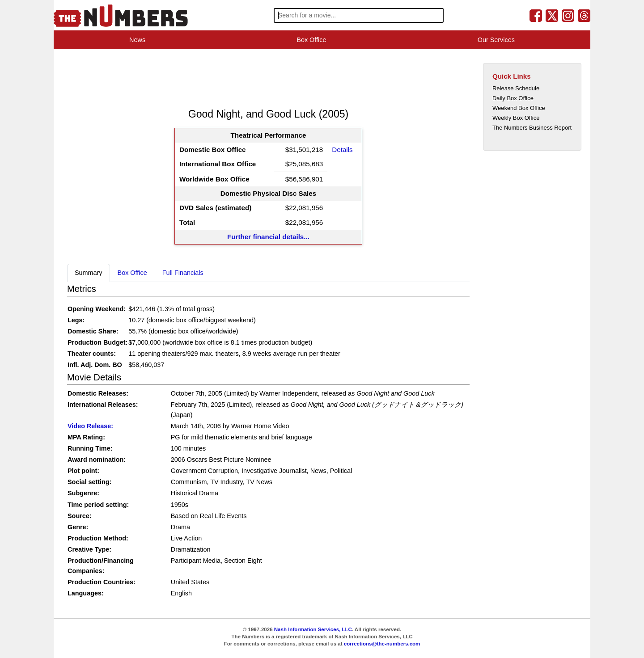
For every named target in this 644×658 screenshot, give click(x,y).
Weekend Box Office (519, 108)
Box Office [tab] (132, 273)
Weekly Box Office (516, 118)
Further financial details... (268, 237)
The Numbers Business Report (532, 128)
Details (342, 150)
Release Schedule (516, 88)
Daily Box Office (513, 98)
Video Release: (90, 426)
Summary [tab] (89, 273)
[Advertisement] (230, 78)
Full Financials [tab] (183, 273)
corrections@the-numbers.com (382, 644)
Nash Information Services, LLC (313, 629)
